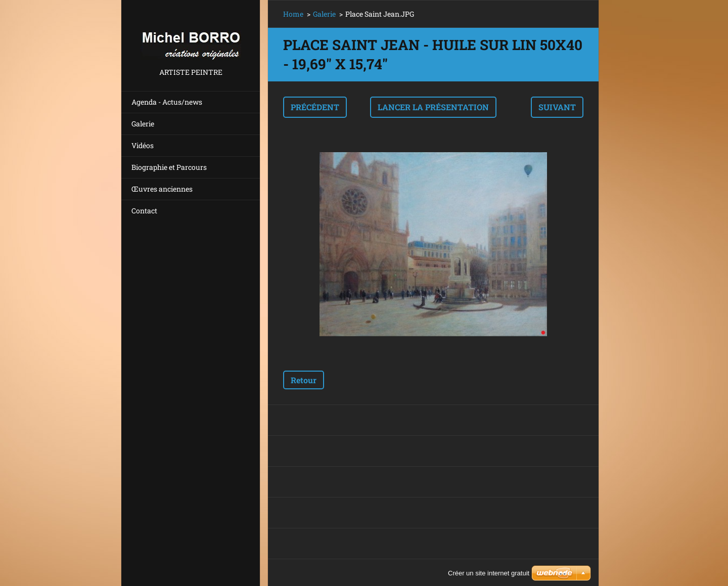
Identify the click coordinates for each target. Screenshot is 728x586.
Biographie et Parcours (169, 167)
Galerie (143, 124)
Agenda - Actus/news (167, 102)
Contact (144, 211)
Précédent (315, 107)
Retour (304, 380)
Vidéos (143, 145)
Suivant (557, 107)
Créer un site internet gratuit (489, 573)
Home (293, 14)
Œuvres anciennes (162, 189)
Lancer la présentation (433, 107)
